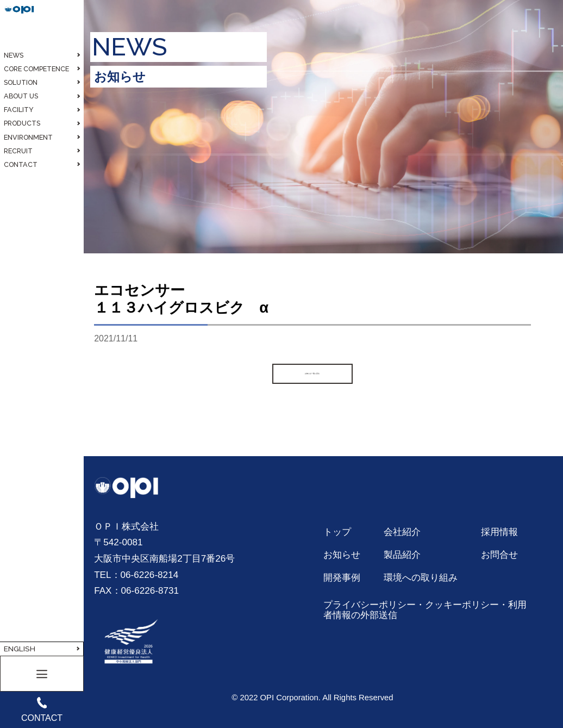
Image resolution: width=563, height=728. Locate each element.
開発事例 (342, 577)
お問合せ (499, 555)
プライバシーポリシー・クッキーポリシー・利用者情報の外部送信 (425, 610)
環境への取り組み (421, 577)
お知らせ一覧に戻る (312, 373)
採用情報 (499, 532)
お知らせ (342, 555)
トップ (337, 532)
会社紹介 (402, 532)
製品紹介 (402, 555)
